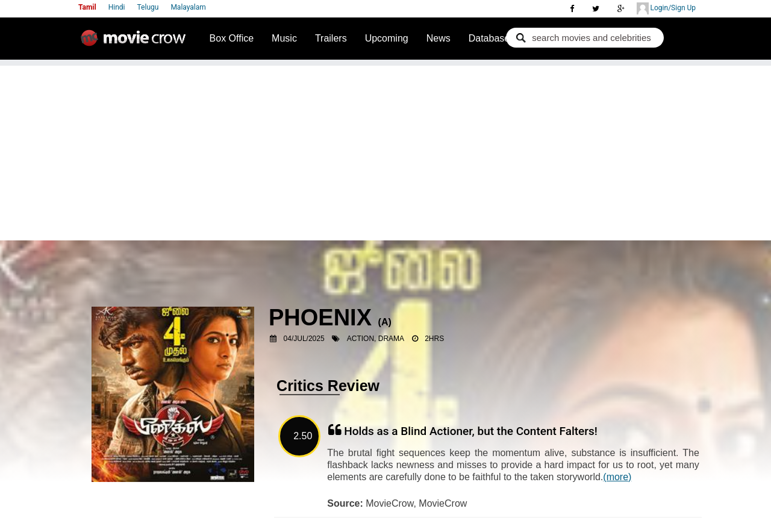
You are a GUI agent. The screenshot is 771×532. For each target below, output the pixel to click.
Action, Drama (376, 339)
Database (489, 38)
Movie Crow (136, 43)
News (439, 38)
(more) (617, 477)
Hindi (117, 7)
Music (284, 38)
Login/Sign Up (666, 8)
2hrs (434, 339)
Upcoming (387, 38)
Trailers (331, 38)
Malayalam (188, 7)
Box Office (232, 38)
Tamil (87, 7)
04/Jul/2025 (304, 339)
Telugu (148, 7)
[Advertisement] (385, 150)
